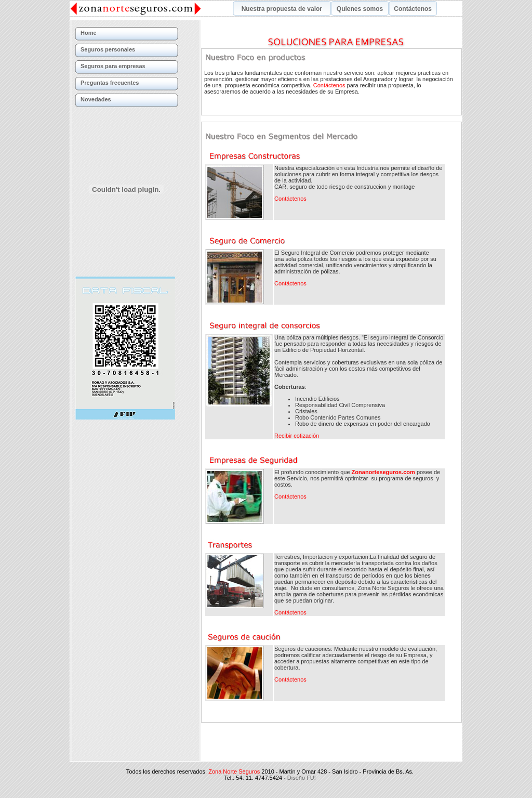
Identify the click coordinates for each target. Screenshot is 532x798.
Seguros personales (108, 49)
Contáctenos (329, 85)
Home (89, 33)
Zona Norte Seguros (234, 745)
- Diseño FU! (300, 752)
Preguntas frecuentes (110, 83)
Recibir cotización (297, 436)
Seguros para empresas (113, 66)
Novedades (96, 99)
